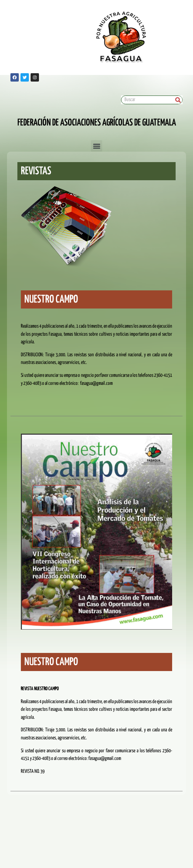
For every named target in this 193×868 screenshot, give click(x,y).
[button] (96, 146)
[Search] (178, 100)
